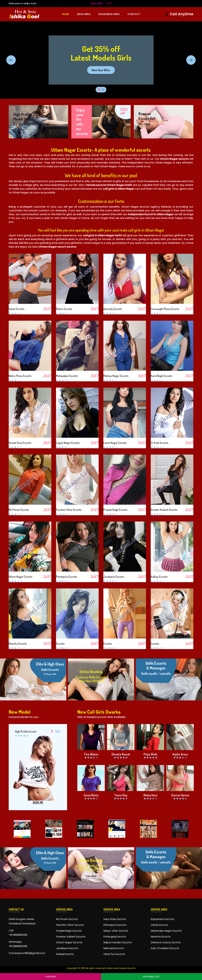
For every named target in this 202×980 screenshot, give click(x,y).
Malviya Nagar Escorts (116, 376)
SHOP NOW (12, 694)
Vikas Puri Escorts (114, 954)
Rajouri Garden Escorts (117, 942)
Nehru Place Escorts (20, 376)
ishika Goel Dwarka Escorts (121, 968)
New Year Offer (101, 70)
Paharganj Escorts (115, 937)
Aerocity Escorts (113, 309)
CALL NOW (19, 129)
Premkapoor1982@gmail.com (27, 953)
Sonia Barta (91, 795)
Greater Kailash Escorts (164, 510)
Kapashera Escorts (162, 919)
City (109, 3)
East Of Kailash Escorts (165, 948)
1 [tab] (99, 90)
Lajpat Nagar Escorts (68, 443)
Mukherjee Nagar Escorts (166, 931)
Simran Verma (180, 795)
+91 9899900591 (18, 935)
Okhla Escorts (159, 925)
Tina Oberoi (91, 754)
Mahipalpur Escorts (67, 376)
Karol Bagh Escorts (162, 376)
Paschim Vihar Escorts (69, 510)
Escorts (60, 644)
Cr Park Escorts (160, 443)
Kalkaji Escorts (159, 577)
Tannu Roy (121, 795)
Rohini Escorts (64, 309)
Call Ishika (50, 977)
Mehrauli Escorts (114, 948)
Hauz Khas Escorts (115, 919)
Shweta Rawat (121, 754)
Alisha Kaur (150, 795)
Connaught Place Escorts (165, 309)
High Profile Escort (26, 731)
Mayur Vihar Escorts (116, 931)
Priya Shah (150, 754)
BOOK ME (38, 803)
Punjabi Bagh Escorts (115, 510)
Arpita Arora (180, 754)
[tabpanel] (101, 60)
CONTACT (134, 14)
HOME (65, 14)
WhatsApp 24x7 (151, 977)
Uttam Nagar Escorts (21, 577)
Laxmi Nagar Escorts (115, 443)
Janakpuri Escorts (114, 577)
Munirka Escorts (18, 644)
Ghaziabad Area (109, 14)
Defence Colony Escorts (166, 942)
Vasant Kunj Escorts (20, 443)
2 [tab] (103, 90)
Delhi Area (97, 3)
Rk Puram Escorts (19, 510)
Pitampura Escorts (67, 577)
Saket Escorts (17, 309)
